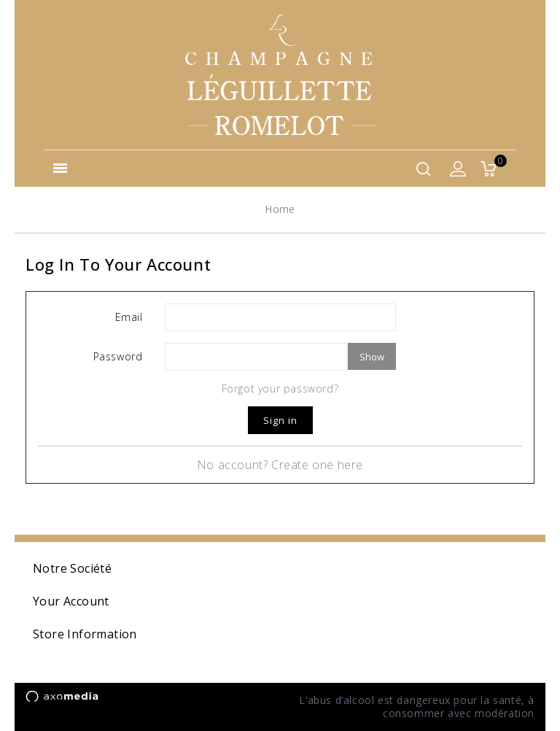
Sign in (280, 420)
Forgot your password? (280, 388)
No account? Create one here (280, 465)
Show (372, 357)
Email (129, 317)
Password (118, 356)
